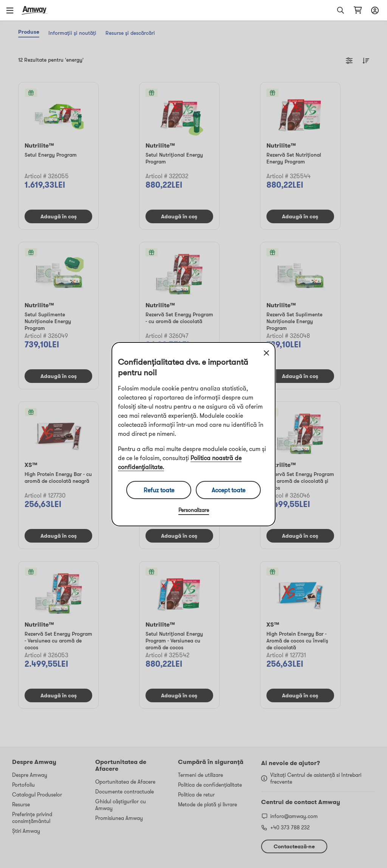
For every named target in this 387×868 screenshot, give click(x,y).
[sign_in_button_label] (374, 10)
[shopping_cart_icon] (358, 10)
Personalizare (194, 510)
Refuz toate (159, 490)
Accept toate (228, 490)
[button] (12, 10)
